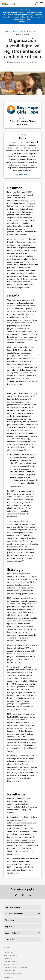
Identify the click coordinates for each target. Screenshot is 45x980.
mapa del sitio (8, 952)
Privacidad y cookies (10, 961)
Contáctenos (8, 958)
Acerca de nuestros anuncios (13, 973)
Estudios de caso (19, 31)
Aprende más (22, 175)
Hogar (7, 31)
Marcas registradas (9, 970)
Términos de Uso (9, 964)
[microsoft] (9, 4)
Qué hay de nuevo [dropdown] (13, 907)
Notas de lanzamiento (10, 955)
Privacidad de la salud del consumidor (16, 967)
